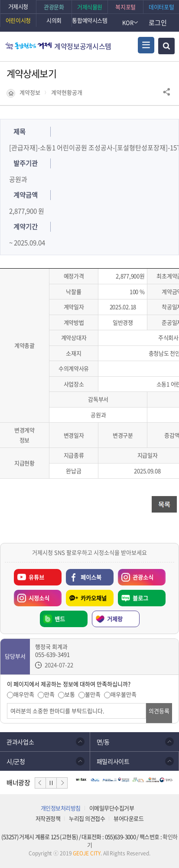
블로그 (140, 598)
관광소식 (136, 575)
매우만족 (24, 694)
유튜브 (36, 577)
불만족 (93, 694)
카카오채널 (94, 598)
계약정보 (30, 92)
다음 (62, 783)
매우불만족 (124, 694)
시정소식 (32, 596)
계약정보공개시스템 (83, 46)
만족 (49, 694)
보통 (70, 694)
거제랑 (115, 619)
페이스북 (91, 577)
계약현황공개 (67, 92)
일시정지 (51, 783)
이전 (40, 783)
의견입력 (7, 703)
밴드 (60, 619)
